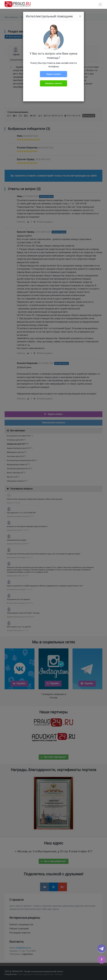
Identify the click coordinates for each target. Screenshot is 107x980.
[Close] (80, 16)
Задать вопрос (54, 74)
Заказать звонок (53, 83)
